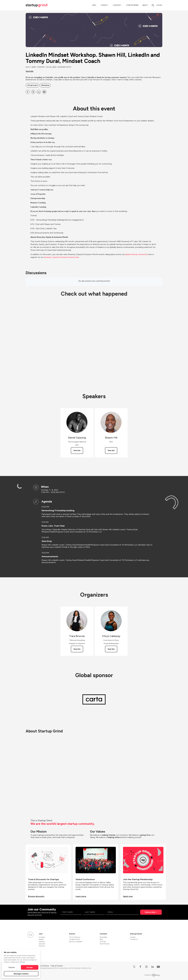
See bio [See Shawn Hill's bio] (111, 450)
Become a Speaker (76, 942)
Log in (159, 5)
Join (94, 5)
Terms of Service (43, 966)
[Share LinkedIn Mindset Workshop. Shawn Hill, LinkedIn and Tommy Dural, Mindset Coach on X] (33, 92)
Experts (41, 939)
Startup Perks (132, 5)
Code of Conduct (57, 966)
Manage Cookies (21, 974)
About (145, 5)
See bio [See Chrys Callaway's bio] (111, 649)
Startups (42, 942)
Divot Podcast (104, 944)
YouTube (103, 942)
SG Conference (75, 937)
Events (104, 5)
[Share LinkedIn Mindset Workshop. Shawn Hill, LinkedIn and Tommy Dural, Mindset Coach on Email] (44, 92)
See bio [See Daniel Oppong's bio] (77, 450)
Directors (42, 946)
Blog (101, 939)
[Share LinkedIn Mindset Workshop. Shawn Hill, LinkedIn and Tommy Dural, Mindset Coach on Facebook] (28, 92)
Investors (42, 937)
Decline (12, 967)
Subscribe (150, 912)
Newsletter (103, 937)
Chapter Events (75, 939)
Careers (133, 937)
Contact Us (134, 939)
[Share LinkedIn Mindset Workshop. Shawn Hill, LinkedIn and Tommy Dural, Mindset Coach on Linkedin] (39, 92)
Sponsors (42, 944)
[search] (153, 5)
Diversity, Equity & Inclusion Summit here (62, 257)
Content (117, 5)
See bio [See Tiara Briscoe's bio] (77, 649)
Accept (30, 967)
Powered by (152, 975)
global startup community (136, 254)
